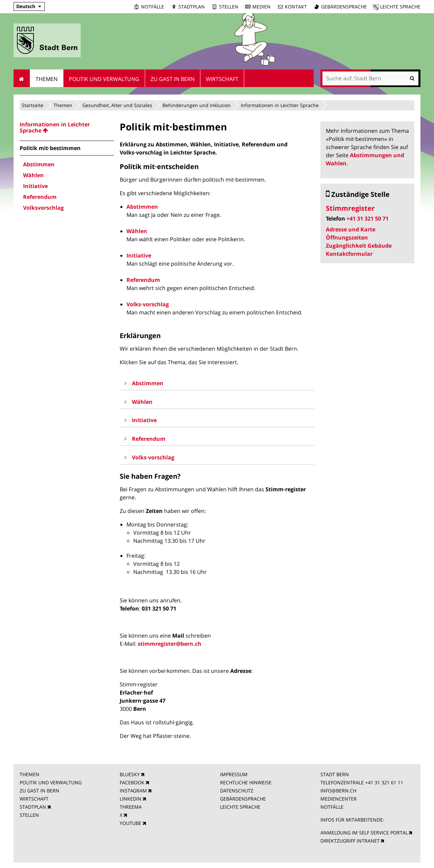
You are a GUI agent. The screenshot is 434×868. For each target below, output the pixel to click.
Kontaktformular (349, 254)
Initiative (139, 255)
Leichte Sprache (400, 7)
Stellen (229, 7)
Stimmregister (350, 208)
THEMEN (29, 774)
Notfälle (153, 7)
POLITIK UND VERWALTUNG (51, 782)
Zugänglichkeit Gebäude (359, 246)
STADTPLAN (33, 807)
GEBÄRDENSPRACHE (243, 799)
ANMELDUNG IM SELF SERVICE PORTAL (364, 833)
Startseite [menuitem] (22, 78)
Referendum (143, 280)
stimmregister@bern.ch (170, 644)
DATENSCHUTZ (237, 791)
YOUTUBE (131, 823)
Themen (63, 105)
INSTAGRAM (133, 791)
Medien (261, 7)
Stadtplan (192, 7)
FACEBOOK (132, 782)
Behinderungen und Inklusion (196, 105)
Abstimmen (142, 207)
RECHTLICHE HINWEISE (246, 782)
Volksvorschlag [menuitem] (43, 208)
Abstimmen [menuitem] (39, 164)
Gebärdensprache (344, 7)
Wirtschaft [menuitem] (222, 79)
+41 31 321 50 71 (368, 219)
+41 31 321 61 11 (384, 782)
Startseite (33, 105)
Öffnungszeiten (347, 237)
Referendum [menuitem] (40, 197)
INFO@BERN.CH (338, 791)
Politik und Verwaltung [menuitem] (104, 79)
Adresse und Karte (351, 229)
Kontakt (296, 7)
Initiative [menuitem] (35, 186)
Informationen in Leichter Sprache (280, 105)
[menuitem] (67, 127)
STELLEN (29, 815)
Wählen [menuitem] (33, 175)
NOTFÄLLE (332, 807)
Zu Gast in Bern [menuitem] (173, 79)
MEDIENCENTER (339, 799)
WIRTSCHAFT (34, 799)
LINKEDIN (131, 799)
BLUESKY (130, 774)
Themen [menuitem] (47, 79)
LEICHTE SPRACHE (240, 807)
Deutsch (26, 6)
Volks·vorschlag (148, 304)
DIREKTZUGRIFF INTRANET (350, 841)
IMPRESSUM (234, 774)
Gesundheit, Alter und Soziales (117, 105)
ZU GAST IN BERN (40, 791)
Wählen (137, 231)
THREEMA (131, 807)
